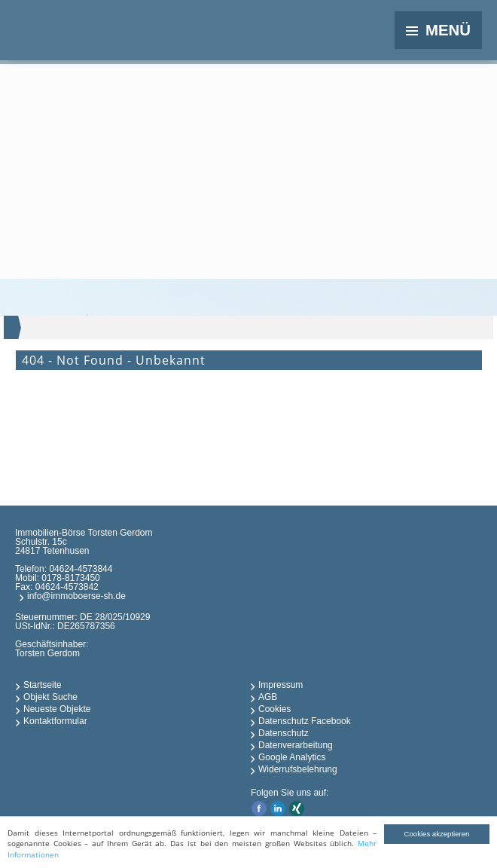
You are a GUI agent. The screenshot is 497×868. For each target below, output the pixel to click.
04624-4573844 (81, 569)
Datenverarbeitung (296, 745)
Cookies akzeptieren (437, 834)
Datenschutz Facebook (305, 721)
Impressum (281, 685)
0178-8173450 (70, 578)
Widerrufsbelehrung (298, 769)
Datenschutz (284, 733)
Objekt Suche (50, 697)
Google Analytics (292, 757)
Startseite (43, 685)
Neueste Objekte (57, 709)
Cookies (274, 709)
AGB (268, 697)
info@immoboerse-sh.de (76, 596)
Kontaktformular (55, 721)
